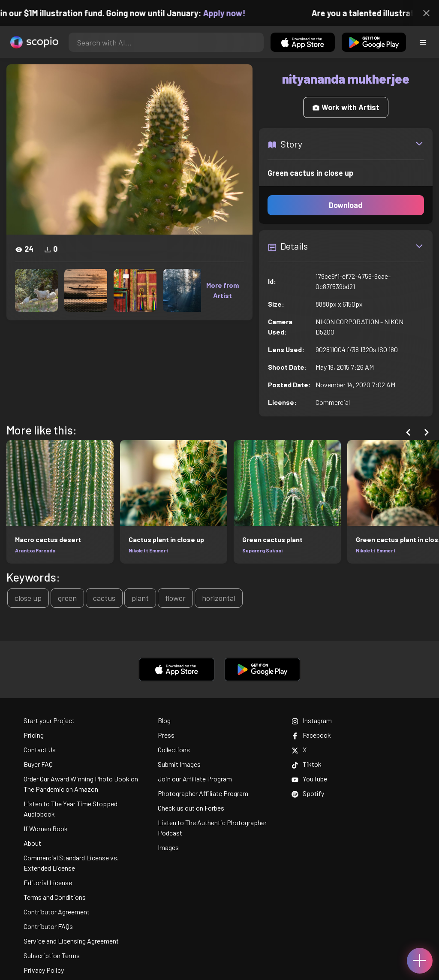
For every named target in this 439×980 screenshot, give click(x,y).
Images (168, 847)
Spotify (308, 793)
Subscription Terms (52, 955)
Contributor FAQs (48, 926)
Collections (174, 749)
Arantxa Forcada (35, 550)
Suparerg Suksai (262, 550)
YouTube (309, 779)
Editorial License (48, 882)
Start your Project (49, 720)
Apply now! (230, 13)
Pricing (34, 735)
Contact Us (40, 749)
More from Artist (223, 290)
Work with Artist (346, 107)
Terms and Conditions (55, 897)
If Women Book (46, 828)
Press (166, 735)
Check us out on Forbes (191, 808)
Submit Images (179, 764)
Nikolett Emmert (149, 550)
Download (346, 205)
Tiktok (307, 764)
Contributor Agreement (57, 912)
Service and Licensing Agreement (71, 941)
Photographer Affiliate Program (203, 793)
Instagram (312, 720)
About (32, 843)
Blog (164, 720)
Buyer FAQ (38, 764)
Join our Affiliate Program (195, 779)
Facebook (311, 735)
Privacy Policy (44, 970)
